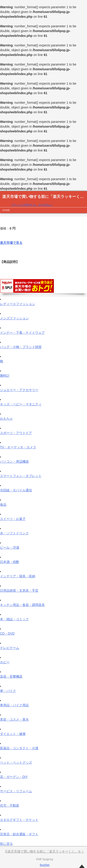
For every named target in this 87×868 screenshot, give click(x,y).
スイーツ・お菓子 (13, 519)
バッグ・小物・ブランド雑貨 (21, 347)
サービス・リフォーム (16, 791)
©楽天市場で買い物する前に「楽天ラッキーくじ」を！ (45, 851)
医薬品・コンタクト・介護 (19, 748)
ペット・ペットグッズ (16, 762)
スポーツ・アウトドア (16, 433)
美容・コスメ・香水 (14, 719)
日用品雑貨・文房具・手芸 (19, 590)
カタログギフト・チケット (19, 820)
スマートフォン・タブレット (21, 476)
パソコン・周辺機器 (14, 462)
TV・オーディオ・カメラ (18, 447)
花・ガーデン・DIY (14, 777)
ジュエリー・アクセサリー (19, 390)
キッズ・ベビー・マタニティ (21, 404)
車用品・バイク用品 (14, 705)
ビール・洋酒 (10, 548)
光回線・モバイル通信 (16, 490)
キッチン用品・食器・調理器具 (22, 605)
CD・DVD (7, 633)
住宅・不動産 (10, 805)
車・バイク (8, 691)
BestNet (45, 865)
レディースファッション (18, 304)
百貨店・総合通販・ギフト (19, 834)
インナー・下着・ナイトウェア (22, 333)
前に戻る (6, 844)
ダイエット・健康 (13, 734)
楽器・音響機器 (11, 676)
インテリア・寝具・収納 (18, 576)
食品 (3, 505)
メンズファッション (14, 318)
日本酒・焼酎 (10, 562)
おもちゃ (6, 419)
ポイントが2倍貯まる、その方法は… (32, 205)
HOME (6, 210)
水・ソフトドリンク (14, 533)
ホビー (5, 662)
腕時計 (5, 376)
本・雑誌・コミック (14, 619)
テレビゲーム (10, 648)
